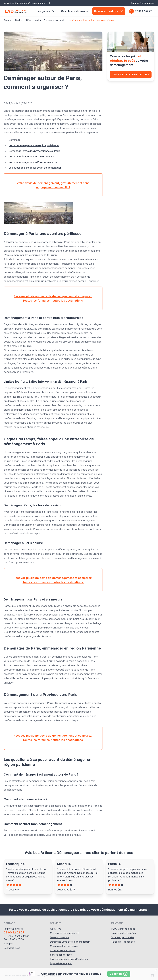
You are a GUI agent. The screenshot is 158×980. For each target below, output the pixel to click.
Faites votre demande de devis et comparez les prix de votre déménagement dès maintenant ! (79, 910)
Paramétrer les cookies (123, 942)
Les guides (46, 11)
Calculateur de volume (75, 11)
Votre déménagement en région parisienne (34, 145)
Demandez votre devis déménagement (70, 942)
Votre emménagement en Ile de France (31, 157)
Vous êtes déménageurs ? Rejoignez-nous (27, 3)
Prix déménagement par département (69, 959)
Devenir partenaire (60, 937)
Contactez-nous (12, 948)
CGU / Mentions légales (123, 929)
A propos (8, 944)
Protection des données (123, 933)
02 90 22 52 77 (140, 11)
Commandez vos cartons (63, 950)
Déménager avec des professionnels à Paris (34, 151)
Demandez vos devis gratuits (131, 74)
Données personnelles (123, 937)
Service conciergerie (61, 955)
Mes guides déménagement (64, 933)
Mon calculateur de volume (64, 946)
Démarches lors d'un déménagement (45, 20)
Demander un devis (109, 11)
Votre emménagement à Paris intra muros (33, 162)
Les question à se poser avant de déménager (35, 168)
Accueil (7, 20)
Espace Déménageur (143, 3)
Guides (19, 20)
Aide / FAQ (56, 929)
